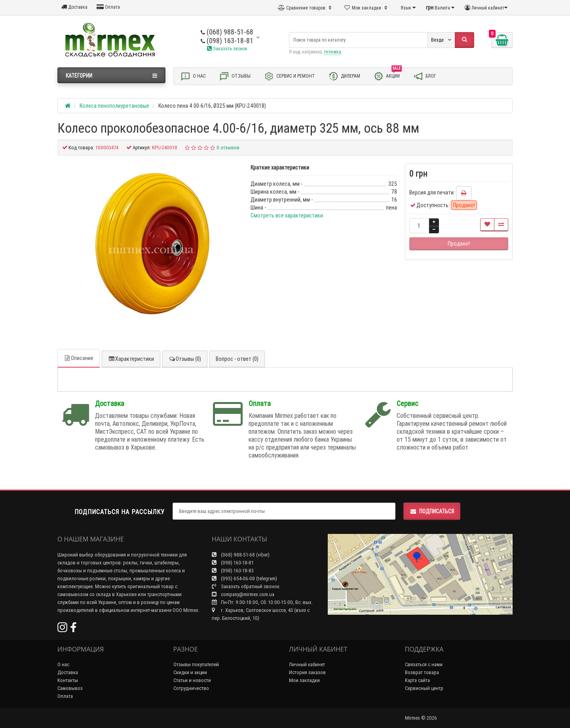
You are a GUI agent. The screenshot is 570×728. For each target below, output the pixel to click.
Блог (425, 76)
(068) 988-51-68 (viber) (241, 555)
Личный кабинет (307, 664)
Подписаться (432, 511)
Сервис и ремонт (290, 76)
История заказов (307, 672)
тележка (332, 52)
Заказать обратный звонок (246, 586)
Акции (388, 76)
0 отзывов (228, 148)
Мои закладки (304, 680)
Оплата (108, 7)
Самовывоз (70, 688)
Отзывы (235, 76)
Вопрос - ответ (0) (237, 359)
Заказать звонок (227, 49)
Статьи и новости (192, 680)
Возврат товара (422, 672)
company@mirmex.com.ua (243, 594)
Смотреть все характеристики (287, 215)
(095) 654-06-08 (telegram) (244, 578)
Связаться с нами (424, 664)
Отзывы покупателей (196, 664)
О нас (193, 76)
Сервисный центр (424, 688)
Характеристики (131, 359)
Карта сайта (417, 680)
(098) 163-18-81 (227, 41)
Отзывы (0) (185, 359)
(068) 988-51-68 (227, 32)
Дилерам (344, 76)
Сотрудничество (191, 688)
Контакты (68, 680)
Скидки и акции (190, 672)
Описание (79, 358)
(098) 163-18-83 (233, 571)
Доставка (74, 7)
